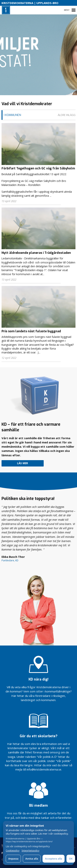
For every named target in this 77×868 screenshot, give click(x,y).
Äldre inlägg (67, 115)
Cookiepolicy (13, 851)
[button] (73, 93)
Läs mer (23, 463)
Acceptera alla (54, 859)
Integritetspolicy (30, 851)
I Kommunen (12, 115)
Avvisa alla (32, 859)
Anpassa (13, 859)
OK (71, 859)
